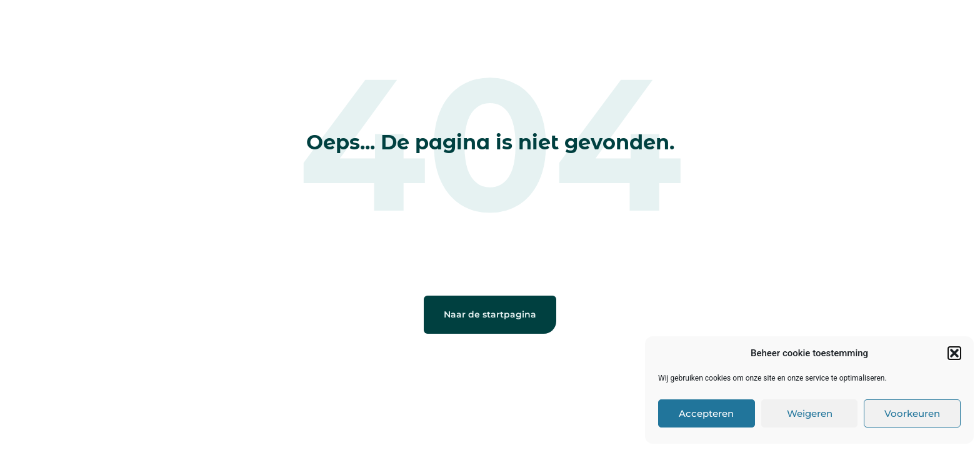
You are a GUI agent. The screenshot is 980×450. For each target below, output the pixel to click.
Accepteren (706, 413)
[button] (954, 353)
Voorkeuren (912, 413)
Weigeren (810, 413)
